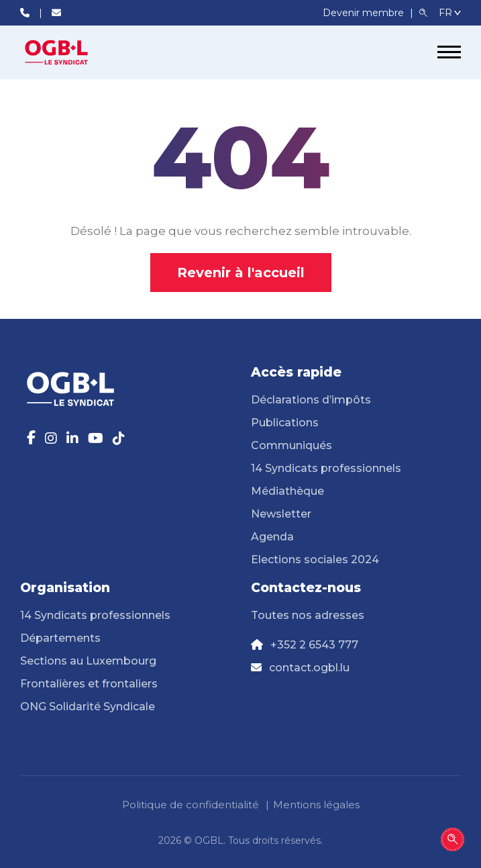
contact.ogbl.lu (309, 668)
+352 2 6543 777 (314, 645)
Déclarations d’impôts (311, 400)
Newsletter (281, 514)
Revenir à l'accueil (241, 273)
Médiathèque (287, 491)
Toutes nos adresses (308, 615)
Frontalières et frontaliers (89, 684)
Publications (285, 423)
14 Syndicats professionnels (326, 468)
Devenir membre (365, 13)
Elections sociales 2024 (315, 560)
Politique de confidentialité (191, 805)
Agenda (272, 537)
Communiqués (291, 445)
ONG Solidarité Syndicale (88, 707)
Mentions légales (316, 805)
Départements (60, 638)
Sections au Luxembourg (88, 661)
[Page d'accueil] (70, 52)
